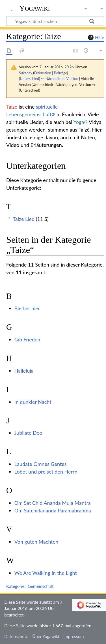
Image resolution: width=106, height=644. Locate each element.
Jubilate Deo (28, 433)
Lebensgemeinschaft (29, 114)
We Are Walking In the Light (46, 573)
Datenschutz (16, 636)
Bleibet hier (27, 308)
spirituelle (47, 107)
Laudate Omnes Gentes (41, 464)
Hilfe (95, 37)
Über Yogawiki (46, 636)
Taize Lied (24, 219)
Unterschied (29, 79)
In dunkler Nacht (33, 402)
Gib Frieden (27, 339)
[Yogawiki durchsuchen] (55, 21)
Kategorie (15, 586)
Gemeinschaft (41, 586)
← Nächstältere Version (60, 79)
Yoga (79, 122)
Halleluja (24, 371)
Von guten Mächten (36, 542)
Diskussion (43, 73)
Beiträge (60, 73)
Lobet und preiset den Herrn (46, 472)
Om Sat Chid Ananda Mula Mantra (53, 503)
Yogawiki (35, 8)
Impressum (74, 636)
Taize (12, 107)
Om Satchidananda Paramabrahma (53, 510)
